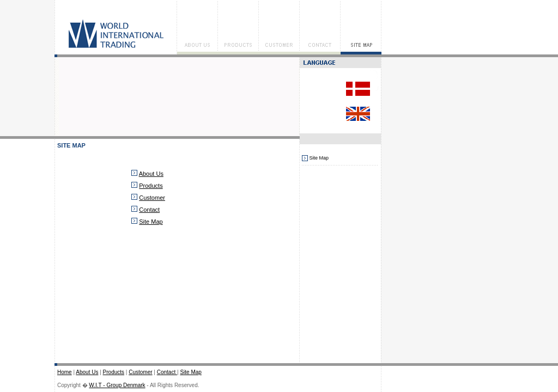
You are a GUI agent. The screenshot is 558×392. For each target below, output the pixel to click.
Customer (152, 198)
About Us (151, 174)
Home (65, 372)
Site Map (151, 222)
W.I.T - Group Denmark (117, 385)
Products (151, 186)
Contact (149, 210)
